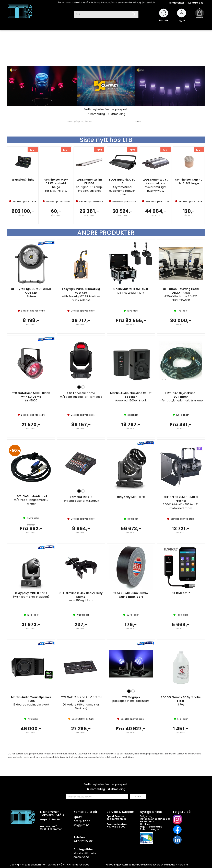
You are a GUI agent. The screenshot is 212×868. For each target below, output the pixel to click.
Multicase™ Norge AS (176, 865)
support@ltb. (115, 819)
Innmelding (97, 114)
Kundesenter (176, 3)
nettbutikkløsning (142, 865)
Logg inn (182, 19)
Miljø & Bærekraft (151, 827)
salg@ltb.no (82, 825)
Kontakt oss (196, 3)
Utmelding (118, 114)
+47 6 (77, 841)
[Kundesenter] (164, 13)
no (125, 819)
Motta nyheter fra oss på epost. (106, 109)
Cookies (145, 824)
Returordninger (150, 829)
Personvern (147, 821)
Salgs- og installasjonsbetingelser (155, 817)
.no (88, 821)
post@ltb (80, 821)
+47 (109, 827)
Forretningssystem (117, 865)
